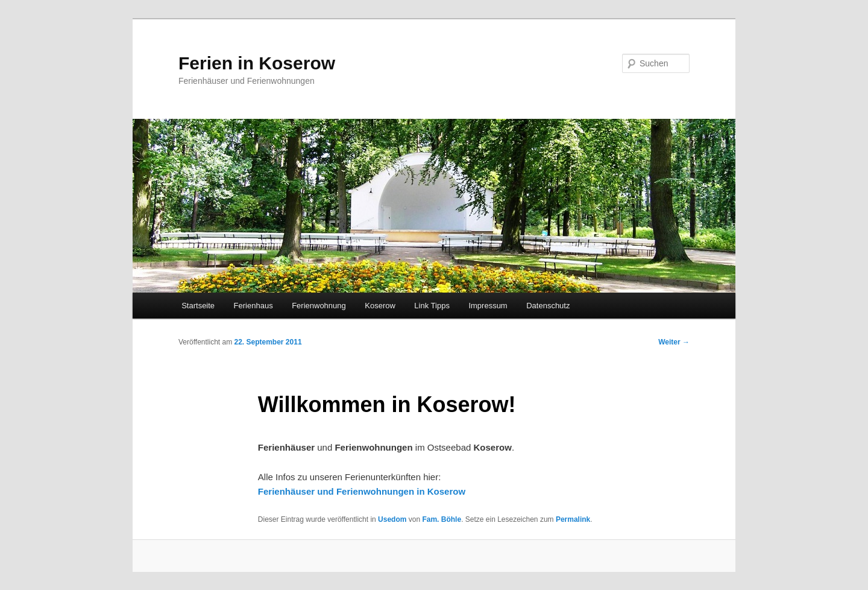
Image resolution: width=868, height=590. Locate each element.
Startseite (198, 306)
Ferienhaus (253, 306)
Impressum (488, 306)
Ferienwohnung (319, 306)
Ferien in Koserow (257, 63)
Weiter (674, 342)
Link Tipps (432, 306)
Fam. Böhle (442, 519)
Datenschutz (548, 306)
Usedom (392, 519)
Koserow (380, 306)
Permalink (573, 519)
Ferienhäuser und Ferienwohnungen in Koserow (362, 491)
